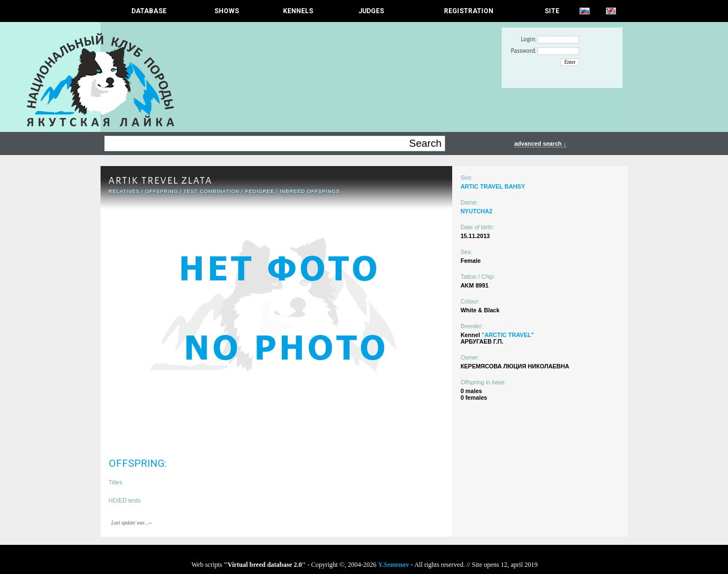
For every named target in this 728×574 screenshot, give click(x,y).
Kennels (298, 11)
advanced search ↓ (540, 143)
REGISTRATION (469, 11)
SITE (552, 11)
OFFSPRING (162, 191)
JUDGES (371, 11)
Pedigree (260, 191)
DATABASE (149, 11)
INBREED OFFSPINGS (310, 191)
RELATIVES (124, 191)
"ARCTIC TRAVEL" (508, 335)
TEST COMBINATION (212, 191)
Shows (227, 11)
